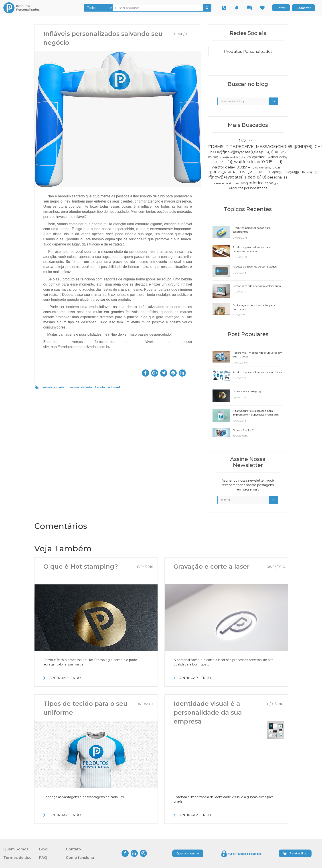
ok (273, 101)
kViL (245, 141)
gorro (278, 183)
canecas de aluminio (227, 183)
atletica (256, 183)
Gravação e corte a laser (212, 566)
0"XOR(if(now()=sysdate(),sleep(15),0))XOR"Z (248, 152)
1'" (255, 141)
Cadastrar (304, 8)
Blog (43, 849)
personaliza (277, 177)
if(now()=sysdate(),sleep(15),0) (237, 177)
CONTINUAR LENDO (62, 678)
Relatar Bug (295, 853)
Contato (73, 849)
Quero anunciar (188, 853)
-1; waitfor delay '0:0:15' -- (267, 167)
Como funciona (80, 858)
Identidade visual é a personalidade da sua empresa (208, 712)
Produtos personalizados (248, 188)
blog (244, 183)
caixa (269, 183)
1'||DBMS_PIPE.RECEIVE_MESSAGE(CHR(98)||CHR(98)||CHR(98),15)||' (264, 172)
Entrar (281, 8)
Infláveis (148, 342)
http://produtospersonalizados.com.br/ (81, 347)
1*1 (251, 141)
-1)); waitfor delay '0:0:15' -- (252, 162)
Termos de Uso (17, 858)
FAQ (43, 858)
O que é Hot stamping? (81, 566)
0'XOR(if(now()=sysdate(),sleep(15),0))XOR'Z (236, 157)
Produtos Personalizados (248, 51)
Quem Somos (16, 849)
